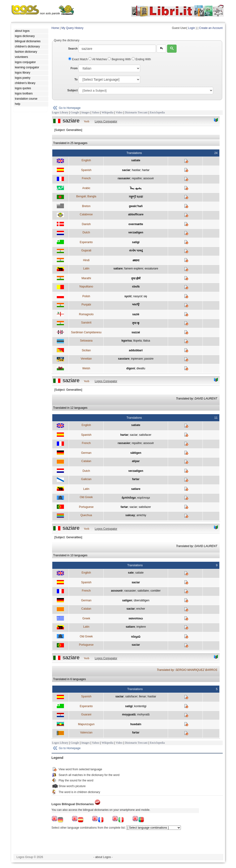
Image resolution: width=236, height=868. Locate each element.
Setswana (86, 341)
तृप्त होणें (136, 279)
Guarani (86, 715)
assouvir (149, 178)
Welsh (86, 368)
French (86, 178)
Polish (86, 296)
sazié (136, 314)
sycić (128, 296)
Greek (86, 618)
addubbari (136, 350)
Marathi (86, 278)
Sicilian (86, 350)
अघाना (136, 260)
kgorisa (127, 341)
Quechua (86, 515)
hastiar (136, 170)
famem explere (134, 269)
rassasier (124, 178)
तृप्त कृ (136, 323)
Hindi (86, 260)
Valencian (86, 733)
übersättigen (142, 600)
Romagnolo (86, 314)
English (86, 160)
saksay (130, 515)
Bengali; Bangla (86, 196)
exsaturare (152, 269)
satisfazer (145, 507)
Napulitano (86, 287)
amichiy (141, 515)
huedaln (136, 724)
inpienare (137, 359)
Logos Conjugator (106, 121)
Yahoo (96, 112)
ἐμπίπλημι (129, 498)
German (86, 453)
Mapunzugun (86, 724)
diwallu (141, 368)
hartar (146, 170)
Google (75, 112)
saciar (126, 170)
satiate (136, 160)
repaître (137, 178)
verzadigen (136, 232)
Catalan (86, 461)
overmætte (136, 224)
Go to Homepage (70, 108)
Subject (72, 90)
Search (73, 49)
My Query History (72, 28)
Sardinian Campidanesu (86, 332)
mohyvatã (143, 715)
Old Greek (86, 497)
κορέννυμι (144, 498)
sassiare (124, 359)
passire (149, 359)
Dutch (86, 232)
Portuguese (86, 507)
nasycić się (140, 296)
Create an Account (211, 28)
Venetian (86, 359)
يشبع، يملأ (136, 188)
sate (131, 573)
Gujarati (86, 251)
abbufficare (136, 214)
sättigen (136, 453)
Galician (86, 479)
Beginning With (120, 59)
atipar (136, 461)
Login (191, 28)
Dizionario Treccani (136, 112)
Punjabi (86, 305)
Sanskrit (86, 323)
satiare (118, 269)
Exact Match (78, 59)
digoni (131, 368)
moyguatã (129, 715)
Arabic (86, 188)
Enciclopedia (157, 112)
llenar (142, 696)
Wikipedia (107, 112)
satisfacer (145, 435)
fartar (136, 479)
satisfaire (143, 591)
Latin (86, 269)
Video (119, 112)
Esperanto (86, 242)
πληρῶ (136, 637)
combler (156, 591)
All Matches (98, 59)
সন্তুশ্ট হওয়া (136, 197)
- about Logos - (103, 857)
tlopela (137, 341)
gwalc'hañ (136, 206)
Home (55, 28)
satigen (127, 600)
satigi (136, 242)
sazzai (136, 332)
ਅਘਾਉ (136, 305)
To (76, 79)
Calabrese (86, 214)
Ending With (141, 59)
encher (141, 609)
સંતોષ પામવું (136, 251)
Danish (86, 224)
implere (141, 627)
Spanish (86, 170)
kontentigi (140, 706)
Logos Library (60, 112)
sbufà (136, 287)
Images (85, 112)
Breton (86, 206)
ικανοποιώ (136, 618)
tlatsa (147, 341)
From (74, 68)
